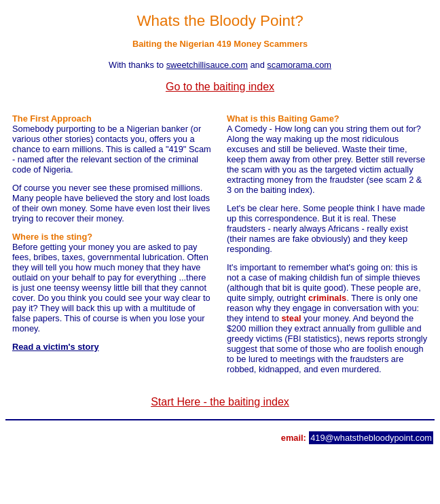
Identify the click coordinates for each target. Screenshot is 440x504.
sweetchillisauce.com (207, 65)
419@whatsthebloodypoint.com (371, 438)
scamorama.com (299, 65)
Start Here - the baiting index (220, 402)
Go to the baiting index (220, 87)
